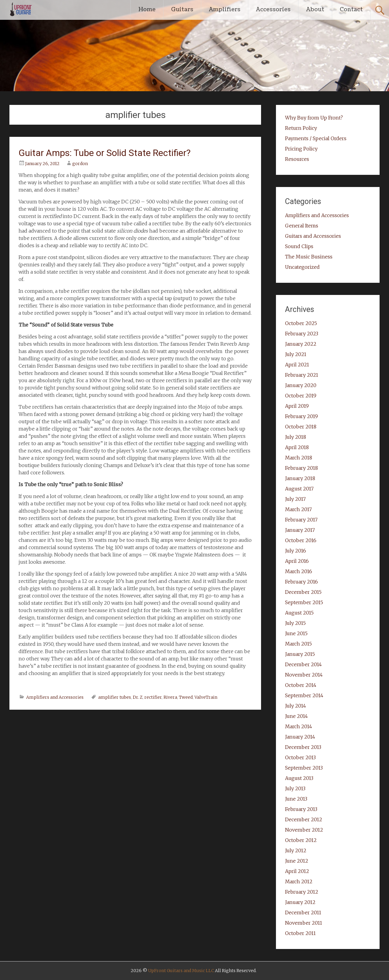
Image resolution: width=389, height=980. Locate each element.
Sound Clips (299, 246)
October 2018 (301, 427)
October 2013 (300, 757)
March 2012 (299, 881)
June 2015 (296, 633)
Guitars (182, 10)
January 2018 (300, 478)
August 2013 (299, 778)
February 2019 (301, 416)
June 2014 (296, 716)
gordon (80, 164)
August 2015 (299, 613)
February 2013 (301, 809)
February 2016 (301, 582)
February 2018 (301, 468)
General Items (302, 226)
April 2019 (297, 406)
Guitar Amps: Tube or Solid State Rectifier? (105, 153)
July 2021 (296, 354)
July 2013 (295, 788)
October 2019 (301, 396)
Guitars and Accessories (313, 236)
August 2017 (299, 489)
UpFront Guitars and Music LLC (181, 971)
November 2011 (304, 923)
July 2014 (296, 706)
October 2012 (301, 840)
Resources (297, 159)
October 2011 (300, 933)
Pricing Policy (301, 149)
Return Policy (301, 128)
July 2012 (296, 850)
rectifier (153, 697)
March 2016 (299, 571)
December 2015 (303, 592)
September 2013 (304, 768)
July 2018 (296, 437)
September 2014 (304, 695)
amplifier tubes (115, 697)
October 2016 (301, 540)
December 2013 (303, 747)
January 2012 (300, 902)
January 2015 (300, 654)
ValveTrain (206, 697)
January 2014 (300, 737)
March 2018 (299, 458)
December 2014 (303, 664)
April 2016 (297, 561)
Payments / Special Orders (316, 138)
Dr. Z (138, 697)
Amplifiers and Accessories (55, 697)
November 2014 (304, 675)
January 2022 (301, 344)
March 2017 (298, 509)
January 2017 (300, 530)
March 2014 (299, 726)
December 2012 (304, 819)
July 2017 (295, 499)
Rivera (170, 697)
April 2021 (297, 365)
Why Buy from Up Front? (314, 118)
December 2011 (303, 912)
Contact (351, 10)
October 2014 (301, 685)
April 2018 (297, 447)
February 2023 (302, 334)
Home (147, 10)
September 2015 (304, 602)
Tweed (186, 697)
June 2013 (296, 799)
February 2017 (301, 520)
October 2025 (301, 323)
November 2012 (304, 830)
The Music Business (309, 257)
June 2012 (297, 861)
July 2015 (295, 623)
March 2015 (298, 644)
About (315, 10)
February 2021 (302, 375)
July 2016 (296, 551)
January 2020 (301, 385)
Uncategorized (302, 267)
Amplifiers (225, 10)
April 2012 (297, 871)
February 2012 (302, 892)
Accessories (273, 10)
